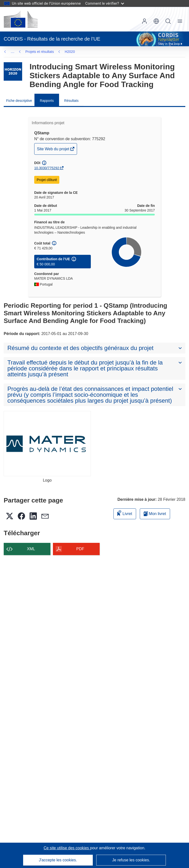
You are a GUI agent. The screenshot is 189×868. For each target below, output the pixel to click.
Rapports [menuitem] (47, 101)
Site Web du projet (54, 150)
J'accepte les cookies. (58, 860)
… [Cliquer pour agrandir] (13, 52)
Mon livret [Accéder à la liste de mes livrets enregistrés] (155, 514)
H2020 (30, 52)
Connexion (144, 21)
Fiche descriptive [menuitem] (19, 101)
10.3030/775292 (47, 168)
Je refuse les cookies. (131, 860)
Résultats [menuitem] (71, 101)
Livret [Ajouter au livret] (125, 513)
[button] (156, 21)
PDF (80, 549)
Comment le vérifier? (104, 3)
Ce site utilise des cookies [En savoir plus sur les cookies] (67, 848)
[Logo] (47, 444)
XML (31, 549)
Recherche (168, 21)
